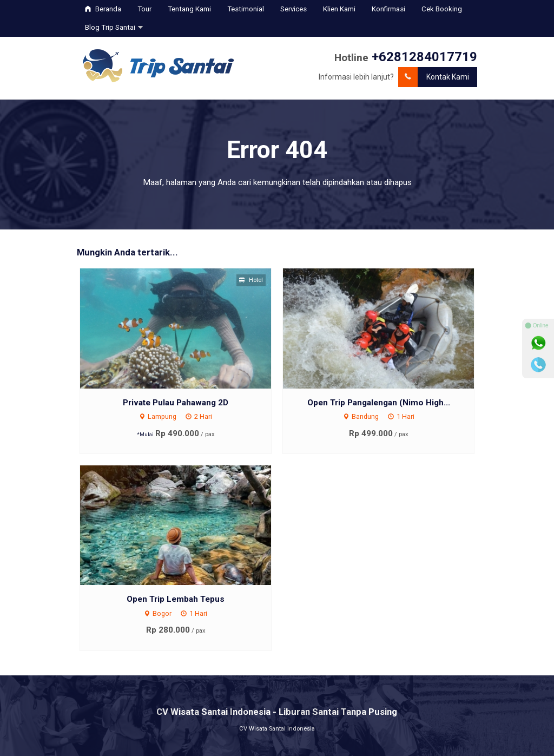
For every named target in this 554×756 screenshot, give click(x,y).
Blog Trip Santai (110, 27)
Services (294, 9)
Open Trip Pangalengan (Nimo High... (379, 403)
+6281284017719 (424, 57)
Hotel (251, 280)
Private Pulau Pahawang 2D (176, 403)
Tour (144, 9)
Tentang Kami (189, 9)
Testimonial (246, 9)
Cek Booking (442, 9)
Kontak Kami (434, 77)
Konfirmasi (388, 9)
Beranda (103, 9)
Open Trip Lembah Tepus (176, 599)
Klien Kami (339, 9)
